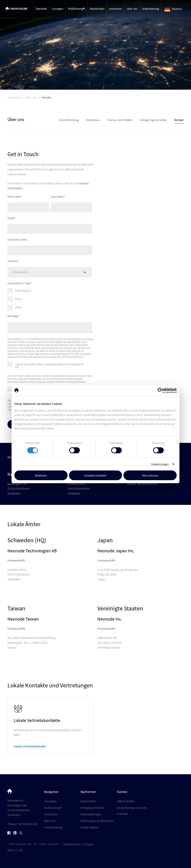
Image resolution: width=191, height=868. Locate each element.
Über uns (50, 821)
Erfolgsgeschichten (93, 808)
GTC (21, 850)
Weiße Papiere (90, 827)
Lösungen (50, 801)
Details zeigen (160, 464)
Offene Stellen (126, 801)
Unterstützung (53, 827)
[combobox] (176, 9)
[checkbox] (50, 297)
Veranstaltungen (91, 814)
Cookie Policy (72, 844)
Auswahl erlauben (95, 475)
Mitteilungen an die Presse (97, 821)
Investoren (51, 814)
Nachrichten (88, 801)
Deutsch (173, 9)
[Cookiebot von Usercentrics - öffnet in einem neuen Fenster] (160, 390)
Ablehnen (41, 475)
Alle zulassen (150, 475)
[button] (41, 9)
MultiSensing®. (53, 808)
